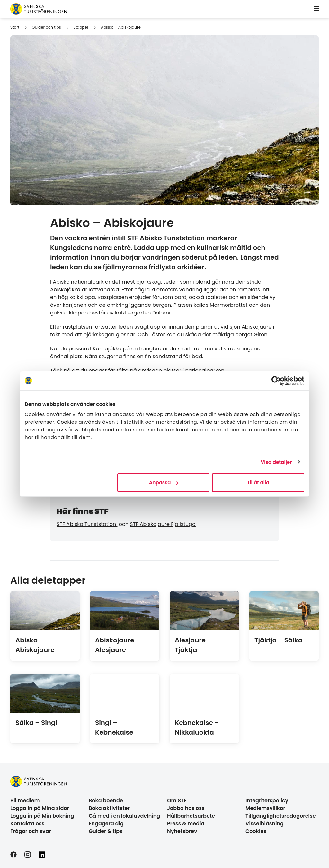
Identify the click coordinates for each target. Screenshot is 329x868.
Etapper (81, 27)
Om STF (177, 800)
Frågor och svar (31, 831)
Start (15, 27)
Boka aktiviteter (109, 808)
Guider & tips (106, 831)
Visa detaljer (276, 462)
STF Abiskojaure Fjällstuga (163, 524)
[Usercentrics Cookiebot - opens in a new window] (276, 381)
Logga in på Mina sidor (40, 808)
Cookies (256, 831)
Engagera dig (106, 824)
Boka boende (106, 800)
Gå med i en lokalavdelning (124, 816)
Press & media (186, 824)
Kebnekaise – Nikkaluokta (197, 727)
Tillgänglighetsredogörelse (281, 816)
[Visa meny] (316, 9)
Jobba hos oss (186, 808)
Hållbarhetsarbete (191, 816)
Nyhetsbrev (182, 831)
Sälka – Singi (36, 723)
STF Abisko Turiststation (87, 524)
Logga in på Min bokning (42, 816)
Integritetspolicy (267, 800)
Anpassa (164, 482)
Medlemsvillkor (265, 808)
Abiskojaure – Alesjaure (118, 645)
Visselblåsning (265, 824)
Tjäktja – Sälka (278, 640)
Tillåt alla (258, 482)
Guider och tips (46, 27)
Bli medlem (25, 800)
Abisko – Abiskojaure (121, 27)
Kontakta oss (27, 824)
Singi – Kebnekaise (114, 727)
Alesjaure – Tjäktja (193, 645)
